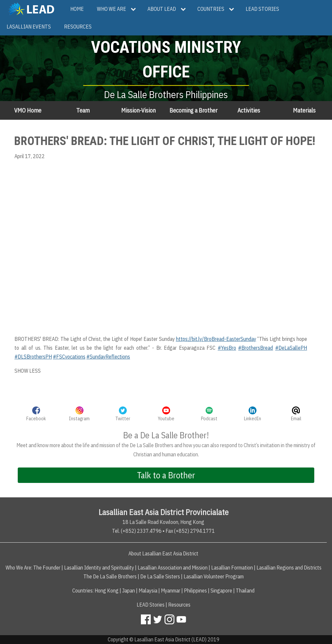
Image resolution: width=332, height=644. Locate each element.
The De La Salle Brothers (110, 576)
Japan (129, 591)
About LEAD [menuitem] (162, 9)
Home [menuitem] (77, 9)
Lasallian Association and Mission (173, 568)
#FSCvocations (69, 357)
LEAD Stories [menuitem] (262, 9)
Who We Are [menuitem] (111, 9)
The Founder (47, 568)
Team (83, 110)
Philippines (195, 591)
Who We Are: (19, 568)
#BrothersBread (255, 348)
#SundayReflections (108, 357)
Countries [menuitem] (211, 9)
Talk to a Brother (166, 475)
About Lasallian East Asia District (163, 553)
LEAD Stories (151, 605)
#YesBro (227, 348)
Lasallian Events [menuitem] (29, 27)
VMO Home (28, 110)
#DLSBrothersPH (33, 357)
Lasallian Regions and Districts (289, 568)
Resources (179, 605)
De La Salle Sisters (160, 576)
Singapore (221, 591)
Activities (249, 110)
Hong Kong (107, 591)
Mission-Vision (138, 110)
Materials (304, 110)
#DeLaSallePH (291, 348)
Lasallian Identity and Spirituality (99, 568)
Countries (82, 591)
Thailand (245, 591)
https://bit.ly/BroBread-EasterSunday (216, 339)
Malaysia (148, 591)
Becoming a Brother (193, 110)
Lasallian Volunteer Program (214, 576)
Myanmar (171, 591)
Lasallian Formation (232, 568)
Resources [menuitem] (78, 27)
